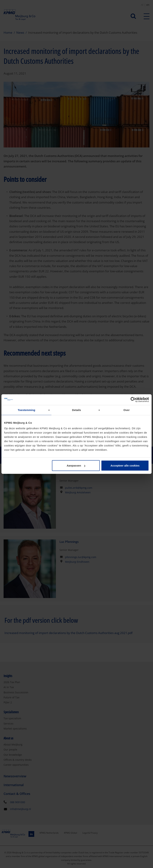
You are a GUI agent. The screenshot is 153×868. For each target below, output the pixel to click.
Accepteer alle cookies (125, 466)
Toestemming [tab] (27, 410)
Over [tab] (127, 410)
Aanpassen (76, 466)
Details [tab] (76, 410)
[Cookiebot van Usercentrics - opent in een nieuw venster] (133, 400)
